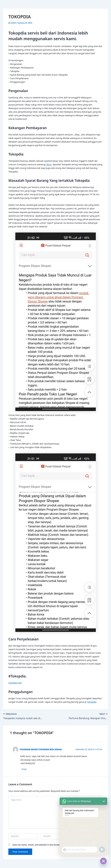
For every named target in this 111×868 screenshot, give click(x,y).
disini (49, 164)
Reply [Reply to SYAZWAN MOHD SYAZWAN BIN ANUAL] (24, 769)
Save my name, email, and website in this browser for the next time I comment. (52, 845)
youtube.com (15, 683)
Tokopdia (92, 702)
